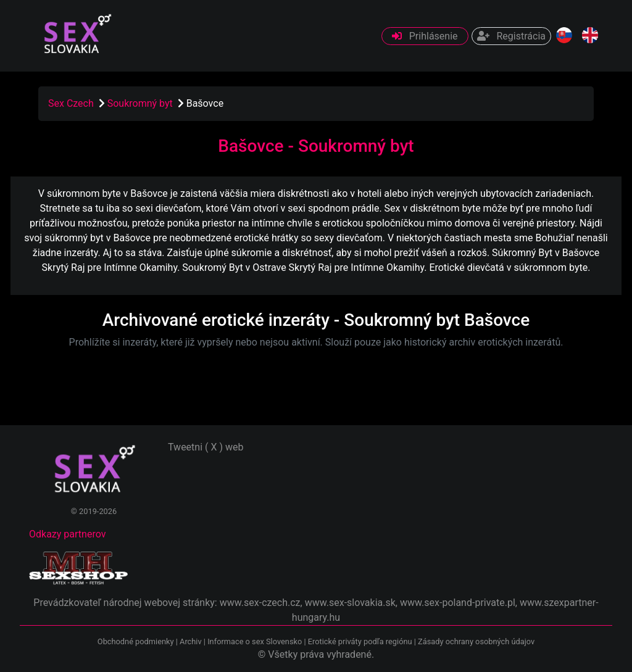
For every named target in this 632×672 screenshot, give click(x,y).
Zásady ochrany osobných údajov (476, 641)
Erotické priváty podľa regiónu (360, 641)
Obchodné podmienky (137, 641)
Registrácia (511, 36)
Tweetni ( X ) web (206, 447)
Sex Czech (71, 103)
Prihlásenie (425, 36)
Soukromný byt (141, 103)
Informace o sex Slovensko (255, 641)
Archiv (191, 641)
